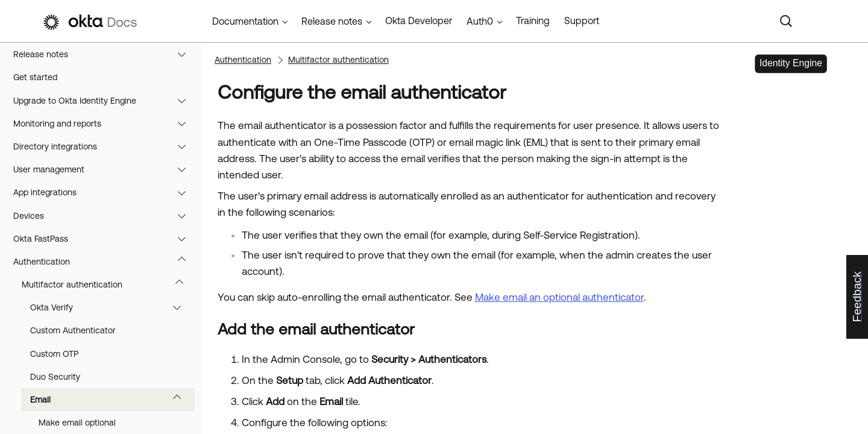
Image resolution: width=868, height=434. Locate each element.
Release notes (105, 54)
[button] (184, 54)
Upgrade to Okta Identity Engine (105, 101)
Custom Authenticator (73, 330)
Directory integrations (105, 146)
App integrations (105, 192)
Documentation (245, 21)
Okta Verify (111, 307)
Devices (105, 216)
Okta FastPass (105, 239)
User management (105, 169)
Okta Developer (419, 20)
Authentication (105, 262)
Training (533, 20)
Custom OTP (54, 354)
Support (582, 20)
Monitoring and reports (105, 124)
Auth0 (480, 21)
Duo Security (55, 377)
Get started (35, 77)
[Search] (786, 21)
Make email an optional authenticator (559, 297)
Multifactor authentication (108, 285)
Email (111, 400)
